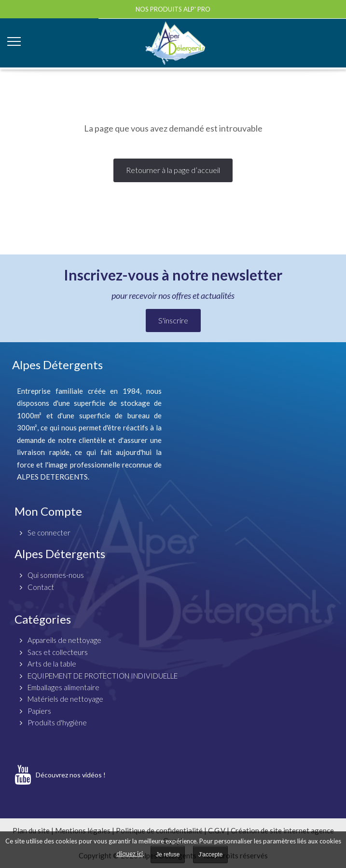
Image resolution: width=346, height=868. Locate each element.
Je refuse (168, 855)
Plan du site (31, 830)
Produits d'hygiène (57, 722)
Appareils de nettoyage (64, 640)
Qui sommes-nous (56, 575)
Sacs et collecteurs (58, 652)
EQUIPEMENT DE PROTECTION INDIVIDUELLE (103, 676)
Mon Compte (48, 511)
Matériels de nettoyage (65, 699)
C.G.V (217, 830)
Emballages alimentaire (63, 687)
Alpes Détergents (60, 554)
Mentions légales (83, 830)
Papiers (39, 711)
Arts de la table (52, 664)
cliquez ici (130, 854)
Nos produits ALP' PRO (173, 9)
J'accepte (210, 855)
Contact (41, 587)
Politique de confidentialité (159, 830)
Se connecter (49, 533)
